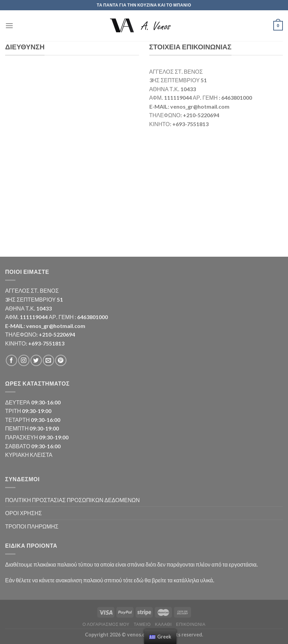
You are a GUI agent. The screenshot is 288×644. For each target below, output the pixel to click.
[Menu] (9, 26)
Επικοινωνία (191, 624)
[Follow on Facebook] (11, 360)
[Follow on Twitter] (36, 360)
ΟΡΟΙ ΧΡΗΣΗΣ (23, 513)
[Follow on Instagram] (24, 360)
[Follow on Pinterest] (61, 360)
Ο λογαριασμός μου (106, 624)
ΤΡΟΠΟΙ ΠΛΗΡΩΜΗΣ (32, 526)
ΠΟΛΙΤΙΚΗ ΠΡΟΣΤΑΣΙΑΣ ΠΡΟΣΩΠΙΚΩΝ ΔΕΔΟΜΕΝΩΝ (72, 500)
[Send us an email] (48, 360)
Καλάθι (164, 624)
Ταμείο (142, 624)
